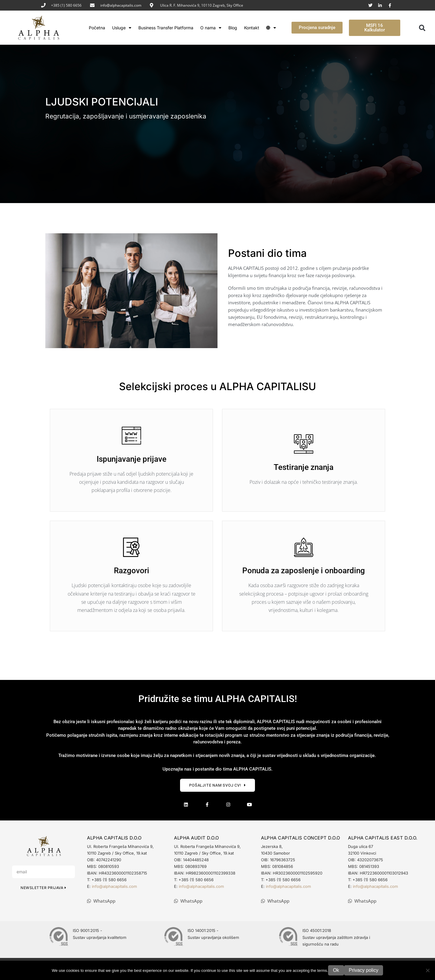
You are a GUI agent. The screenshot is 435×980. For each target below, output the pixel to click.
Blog (233, 28)
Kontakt (252, 28)
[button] (422, 28)
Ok (336, 970)
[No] (427, 970)
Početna (97, 28)
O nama (211, 28)
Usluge (122, 28)
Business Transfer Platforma (166, 28)
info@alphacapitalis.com (121, 5)
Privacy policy (364, 970)
